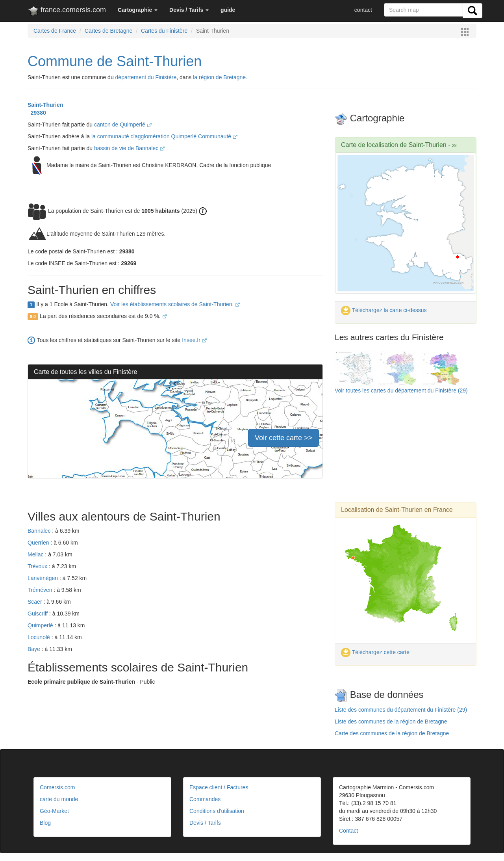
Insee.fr (194, 340)
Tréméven (41, 590)
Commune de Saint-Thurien (115, 61)
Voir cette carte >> (283, 438)
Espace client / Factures (219, 787)
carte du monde (59, 799)
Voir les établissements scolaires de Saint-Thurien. (175, 304)
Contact (348, 831)
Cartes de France (55, 31)
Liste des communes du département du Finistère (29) (401, 710)
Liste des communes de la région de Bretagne (391, 722)
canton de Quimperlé (123, 125)
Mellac (36, 554)
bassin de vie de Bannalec (129, 148)
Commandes (205, 799)
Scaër (35, 602)
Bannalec (40, 531)
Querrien (39, 543)
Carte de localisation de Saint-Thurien (394, 145)
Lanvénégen (44, 578)
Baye (35, 649)
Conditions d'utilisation (217, 811)
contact (363, 10)
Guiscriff (38, 614)
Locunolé (40, 637)
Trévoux (38, 566)
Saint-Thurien (45, 105)
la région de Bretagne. (220, 77)
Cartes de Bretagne (108, 31)
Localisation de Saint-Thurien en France (397, 510)
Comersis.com (57, 787)
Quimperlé (41, 625)
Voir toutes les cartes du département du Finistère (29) (401, 391)
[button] (138, 10)
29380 (37, 113)
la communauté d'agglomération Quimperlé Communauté (164, 136)
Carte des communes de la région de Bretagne (392, 733)
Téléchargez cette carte (375, 652)
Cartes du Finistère (164, 31)
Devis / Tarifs (205, 823)
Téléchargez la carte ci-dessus (384, 310)
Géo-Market (54, 811)
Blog (45, 823)
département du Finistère (146, 77)
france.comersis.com (67, 11)
